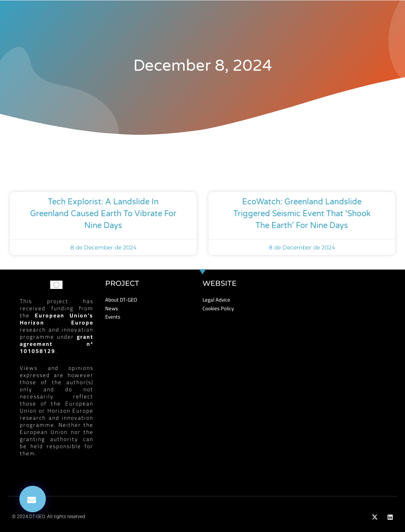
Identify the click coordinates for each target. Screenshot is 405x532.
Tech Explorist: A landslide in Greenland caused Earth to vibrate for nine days (103, 214)
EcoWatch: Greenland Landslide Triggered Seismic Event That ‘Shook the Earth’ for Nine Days (302, 214)
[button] (33, 499)
